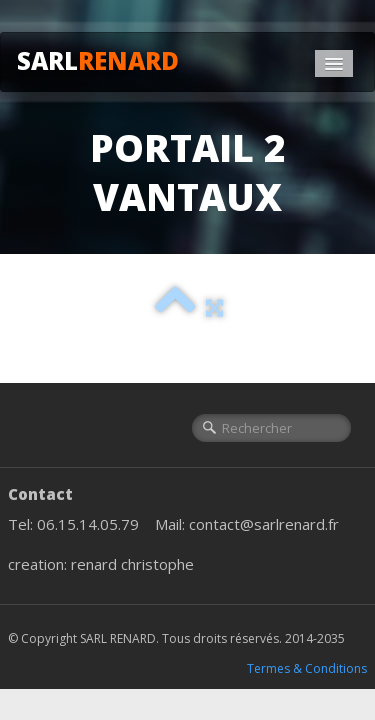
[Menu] (334, 63)
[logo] (105, 58)
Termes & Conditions (307, 668)
